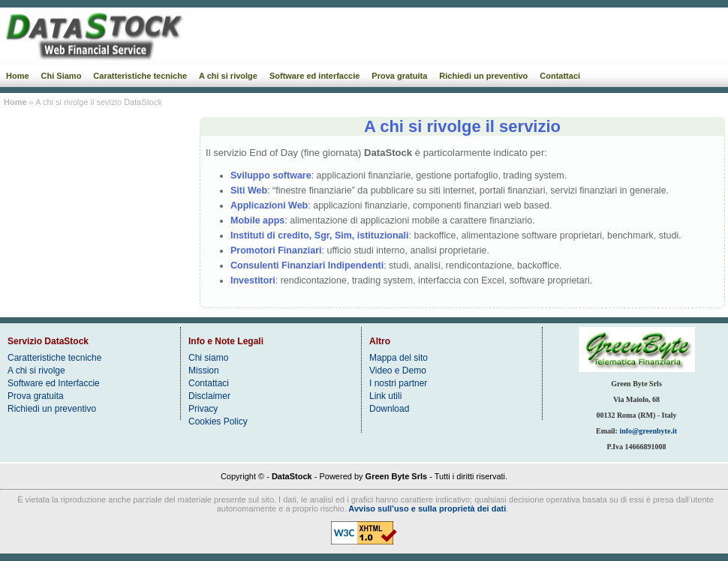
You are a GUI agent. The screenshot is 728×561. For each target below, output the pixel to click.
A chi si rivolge (228, 76)
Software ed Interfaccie (54, 383)
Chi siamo (208, 358)
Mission (204, 370)
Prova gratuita (399, 76)
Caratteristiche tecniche (140, 76)
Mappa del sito (399, 358)
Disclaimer (209, 396)
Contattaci (560, 76)
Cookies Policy (218, 421)
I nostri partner (398, 383)
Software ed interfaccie (314, 76)
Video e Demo (398, 370)
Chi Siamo (62, 76)
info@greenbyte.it (648, 431)
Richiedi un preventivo (483, 76)
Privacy (203, 409)
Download (389, 409)
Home (18, 76)
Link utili (385, 396)
